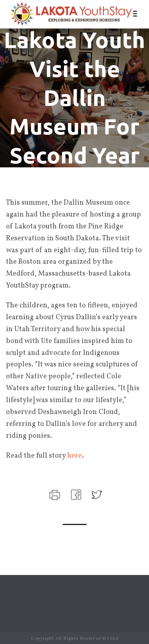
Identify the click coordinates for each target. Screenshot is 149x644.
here (74, 456)
